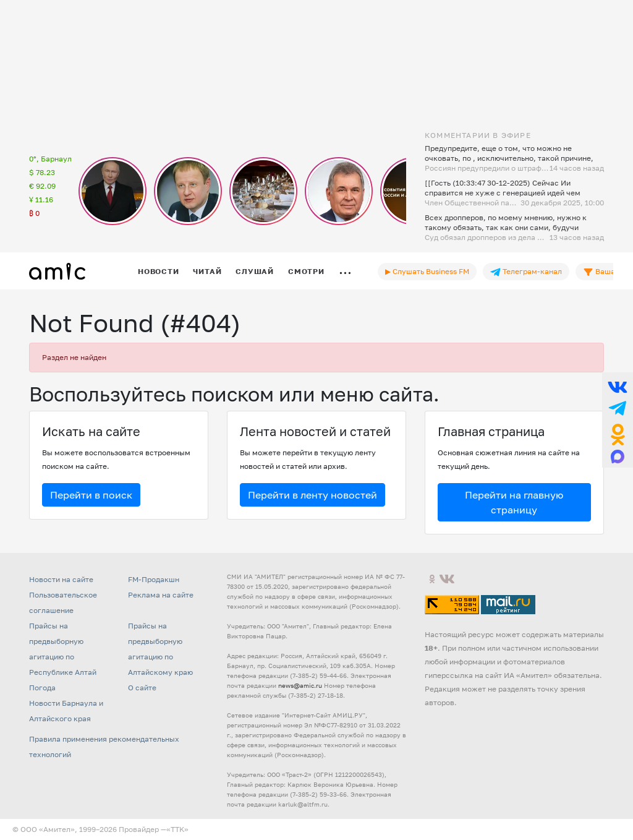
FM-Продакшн (154, 579)
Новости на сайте (61, 579)
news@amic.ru (300, 685)
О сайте (142, 688)
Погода (42, 688)
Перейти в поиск (91, 495)
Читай (207, 271)
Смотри (306, 271)
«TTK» (177, 829)
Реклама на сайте (161, 595)
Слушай (255, 271)
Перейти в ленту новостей (312, 495)
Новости (158, 271)
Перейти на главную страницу (514, 502)
